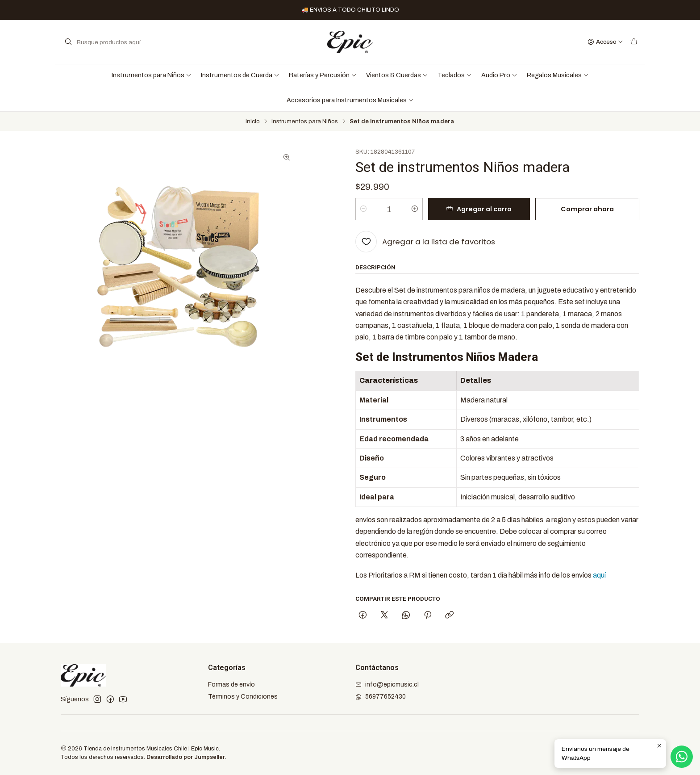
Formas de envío (231, 685)
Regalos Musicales (558, 75)
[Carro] (634, 42)
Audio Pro (499, 75)
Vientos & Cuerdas (397, 75)
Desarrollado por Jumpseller (186, 757)
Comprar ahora (587, 209)
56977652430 (381, 697)
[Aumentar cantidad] (415, 209)
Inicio (253, 121)
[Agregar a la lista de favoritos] (425, 242)
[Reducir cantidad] (363, 209)
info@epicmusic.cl (387, 685)
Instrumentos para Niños (152, 75)
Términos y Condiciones (243, 697)
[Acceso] (605, 42)
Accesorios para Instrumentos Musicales (350, 100)
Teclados (455, 75)
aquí (599, 575)
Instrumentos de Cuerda (240, 75)
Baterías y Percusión (323, 75)
